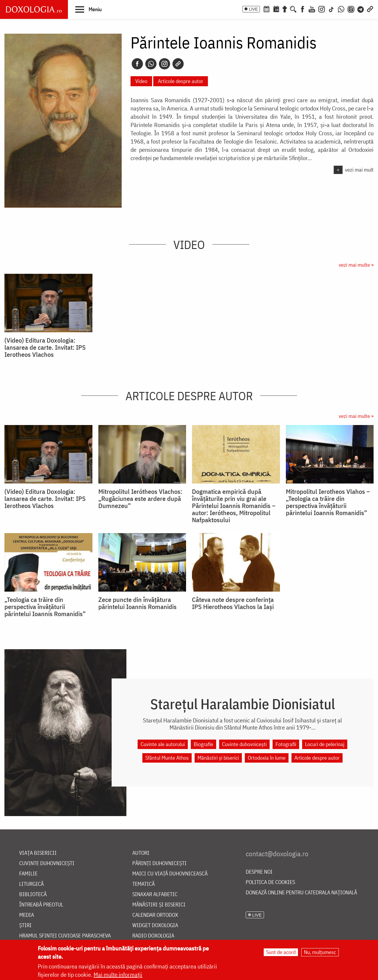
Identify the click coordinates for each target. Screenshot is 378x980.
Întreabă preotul (41, 905)
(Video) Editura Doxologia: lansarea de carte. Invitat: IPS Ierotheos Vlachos (45, 347)
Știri (25, 926)
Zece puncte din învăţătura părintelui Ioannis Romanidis (137, 603)
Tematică (144, 884)
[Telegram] (361, 9)
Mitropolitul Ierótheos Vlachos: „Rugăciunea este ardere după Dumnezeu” (140, 499)
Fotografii (286, 744)
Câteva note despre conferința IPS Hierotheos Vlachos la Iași (233, 603)
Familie (28, 874)
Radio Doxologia (153, 936)
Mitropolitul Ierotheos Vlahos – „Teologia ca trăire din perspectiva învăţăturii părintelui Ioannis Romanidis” (328, 502)
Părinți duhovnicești (159, 863)
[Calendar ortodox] (266, 9)
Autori (141, 853)
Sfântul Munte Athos (167, 758)
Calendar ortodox (155, 915)
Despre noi (259, 872)
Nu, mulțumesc (320, 952)
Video (141, 81)
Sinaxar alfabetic (155, 894)
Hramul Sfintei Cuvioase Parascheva (65, 936)
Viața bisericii (38, 853)
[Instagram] (322, 9)
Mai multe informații (118, 975)
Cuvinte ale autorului (163, 744)
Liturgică (31, 884)
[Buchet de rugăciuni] (285, 9)
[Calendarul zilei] (276, 9)
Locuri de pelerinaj (325, 744)
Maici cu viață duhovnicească (170, 874)
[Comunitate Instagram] (351, 9)
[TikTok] (331, 9)
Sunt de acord (281, 952)
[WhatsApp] (341, 9)
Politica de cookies (270, 882)
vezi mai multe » (356, 265)
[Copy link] (178, 64)
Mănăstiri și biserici (218, 758)
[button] (88, 9)
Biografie (203, 744)
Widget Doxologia (155, 926)
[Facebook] (303, 9)
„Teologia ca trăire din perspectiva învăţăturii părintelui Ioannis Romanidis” (45, 607)
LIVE (253, 9)
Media (27, 915)
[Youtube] (312, 9)
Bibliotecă (33, 894)
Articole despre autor (181, 81)
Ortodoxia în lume (267, 758)
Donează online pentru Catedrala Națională (301, 893)
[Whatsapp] (151, 64)
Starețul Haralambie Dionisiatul (243, 704)
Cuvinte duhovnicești (244, 744)
